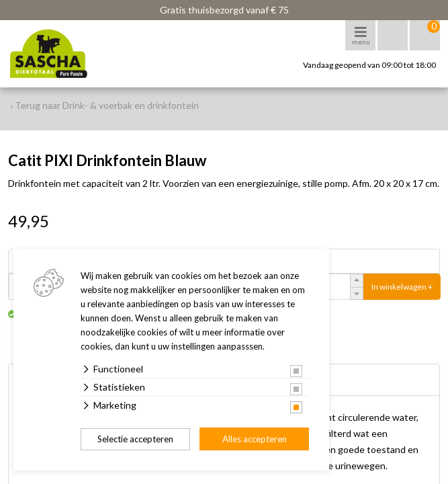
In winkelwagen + (402, 287)
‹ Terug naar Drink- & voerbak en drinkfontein (104, 105)
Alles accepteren (255, 439)
